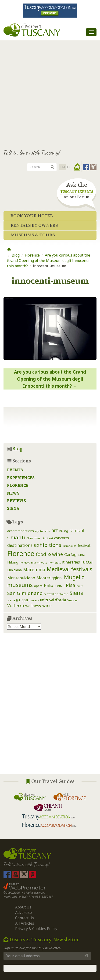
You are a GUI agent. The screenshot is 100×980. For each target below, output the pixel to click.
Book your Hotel (32, 216)
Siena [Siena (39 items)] (77, 593)
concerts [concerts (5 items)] (62, 538)
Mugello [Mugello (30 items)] (74, 577)
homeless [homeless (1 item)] (55, 563)
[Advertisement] (50, 92)
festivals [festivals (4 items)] (85, 545)
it (69, 167)
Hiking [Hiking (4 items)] (13, 562)
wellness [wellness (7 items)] (33, 606)
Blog (16, 255)
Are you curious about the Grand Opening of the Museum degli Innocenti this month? (49, 261)
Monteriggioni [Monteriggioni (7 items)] (50, 578)
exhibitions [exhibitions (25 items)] (48, 545)
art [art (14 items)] (55, 530)
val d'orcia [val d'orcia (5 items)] (58, 600)
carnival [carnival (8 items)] (77, 530)
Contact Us (25, 918)
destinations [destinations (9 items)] (20, 545)
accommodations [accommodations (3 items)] (21, 531)
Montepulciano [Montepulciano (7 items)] (21, 578)
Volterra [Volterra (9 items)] (16, 605)
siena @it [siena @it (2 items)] (14, 600)
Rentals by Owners (34, 225)
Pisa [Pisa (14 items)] (70, 585)
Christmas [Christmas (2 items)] (33, 538)
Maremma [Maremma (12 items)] (34, 569)
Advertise (23, 912)
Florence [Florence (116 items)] (21, 553)
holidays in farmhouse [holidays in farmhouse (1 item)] (33, 563)
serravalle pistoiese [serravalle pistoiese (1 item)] (56, 594)
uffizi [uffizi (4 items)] (44, 600)
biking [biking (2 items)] (64, 531)
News (13, 493)
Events (15, 470)
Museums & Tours (33, 235)
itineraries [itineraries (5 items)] (71, 562)
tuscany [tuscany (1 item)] (34, 600)
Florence (32, 255)
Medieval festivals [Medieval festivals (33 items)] (70, 569)
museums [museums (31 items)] (20, 585)
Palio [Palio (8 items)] (49, 585)
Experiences (21, 478)
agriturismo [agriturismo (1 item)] (43, 531)
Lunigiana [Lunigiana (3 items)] (14, 570)
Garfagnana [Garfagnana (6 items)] (75, 554)
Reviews (16, 501)
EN (62, 167)
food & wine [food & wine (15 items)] (49, 554)
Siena (13, 508)
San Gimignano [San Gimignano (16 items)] (25, 593)
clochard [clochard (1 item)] (47, 538)
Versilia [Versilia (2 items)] (72, 600)
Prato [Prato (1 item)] (80, 586)
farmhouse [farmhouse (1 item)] (70, 546)
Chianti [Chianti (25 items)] (16, 537)
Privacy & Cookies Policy (36, 929)
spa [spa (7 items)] (25, 600)
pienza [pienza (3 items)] (60, 586)
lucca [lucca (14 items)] (87, 562)
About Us (23, 907)
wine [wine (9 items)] (47, 605)
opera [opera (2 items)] (38, 586)
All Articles (25, 923)
